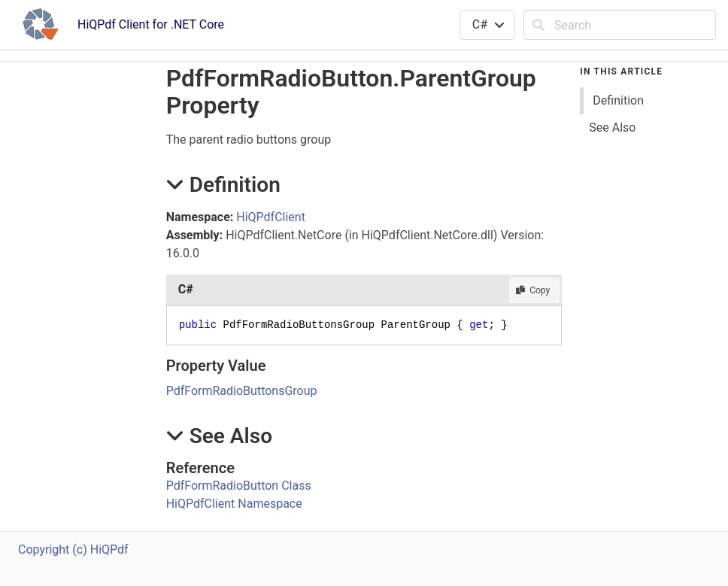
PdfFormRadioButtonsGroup (242, 391)
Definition (618, 100)
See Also (612, 128)
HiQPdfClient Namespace (234, 504)
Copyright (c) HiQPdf (73, 550)
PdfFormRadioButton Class (239, 486)
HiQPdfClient (271, 217)
